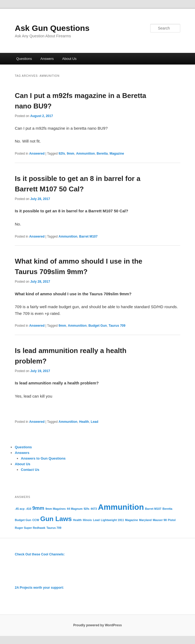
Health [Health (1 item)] (77, 520)
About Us (69, 59)
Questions (24, 59)
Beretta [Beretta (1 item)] (168, 509)
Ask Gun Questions (52, 28)
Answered (37, 154)
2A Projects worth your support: (39, 588)
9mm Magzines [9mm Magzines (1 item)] (56, 509)
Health (84, 422)
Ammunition (86, 154)
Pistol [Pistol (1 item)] (172, 520)
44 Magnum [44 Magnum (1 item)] (75, 509)
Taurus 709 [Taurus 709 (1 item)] (54, 528)
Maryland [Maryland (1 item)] (146, 520)
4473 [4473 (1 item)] (94, 509)
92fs (62, 154)
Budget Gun (98, 326)
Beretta (102, 154)
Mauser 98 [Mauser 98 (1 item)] (160, 520)
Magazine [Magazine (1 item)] (131, 520)
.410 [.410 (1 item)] (29, 509)
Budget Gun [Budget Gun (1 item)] (23, 520)
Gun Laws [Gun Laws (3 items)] (56, 519)
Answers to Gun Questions (43, 458)
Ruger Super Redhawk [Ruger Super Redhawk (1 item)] (30, 528)
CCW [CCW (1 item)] (36, 520)
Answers (47, 59)
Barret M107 (88, 237)
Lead (94, 422)
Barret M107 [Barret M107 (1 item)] (153, 509)
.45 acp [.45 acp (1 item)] (20, 509)
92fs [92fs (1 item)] (87, 509)
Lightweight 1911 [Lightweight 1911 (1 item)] (112, 520)
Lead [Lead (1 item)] (96, 520)
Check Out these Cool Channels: (40, 554)
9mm (71, 154)
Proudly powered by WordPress (98, 625)
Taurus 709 (117, 326)
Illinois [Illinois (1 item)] (87, 520)
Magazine (117, 154)
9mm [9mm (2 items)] (38, 508)
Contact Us (30, 470)
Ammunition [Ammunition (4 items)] (121, 507)
